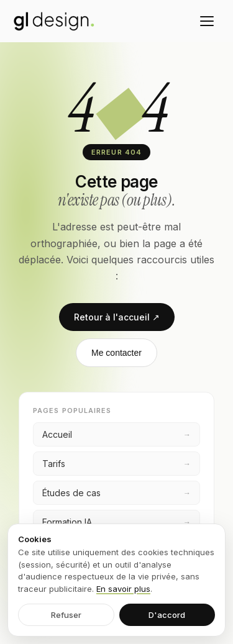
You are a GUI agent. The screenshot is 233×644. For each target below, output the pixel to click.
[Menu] (207, 21)
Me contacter (116, 353)
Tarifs (116, 464)
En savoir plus (123, 589)
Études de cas (116, 493)
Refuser (66, 615)
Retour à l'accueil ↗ (117, 317)
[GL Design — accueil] (54, 21)
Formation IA (116, 522)
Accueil (116, 434)
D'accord (167, 615)
